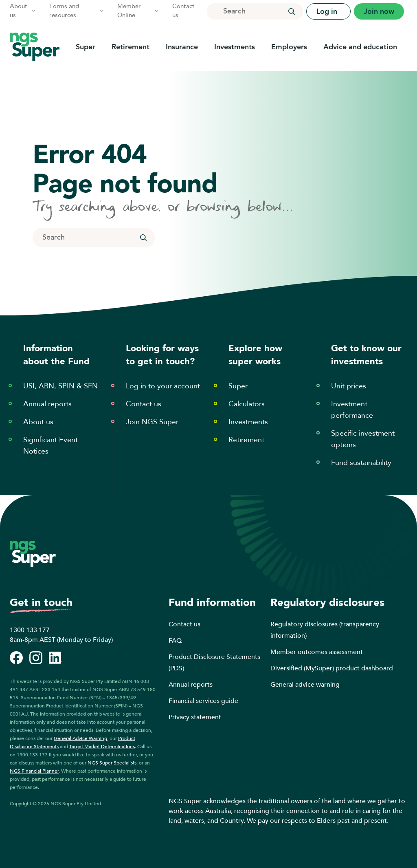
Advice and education (360, 47)
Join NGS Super (152, 422)
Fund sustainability (361, 463)
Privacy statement (195, 717)
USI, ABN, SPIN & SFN (60, 386)
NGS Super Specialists (112, 763)
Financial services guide (203, 701)
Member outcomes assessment (317, 652)
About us (23, 11)
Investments (235, 47)
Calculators (247, 404)
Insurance (182, 47)
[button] (292, 11)
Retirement (131, 47)
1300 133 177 (30, 630)
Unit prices (349, 386)
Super (86, 47)
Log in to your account (163, 386)
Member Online (138, 11)
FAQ (175, 641)
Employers (289, 47)
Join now (379, 11)
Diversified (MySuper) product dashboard (332, 668)
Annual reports (47, 404)
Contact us (183, 11)
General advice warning (305, 685)
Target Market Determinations (102, 747)
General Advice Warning (80, 738)
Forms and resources (77, 11)
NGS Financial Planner (34, 771)
